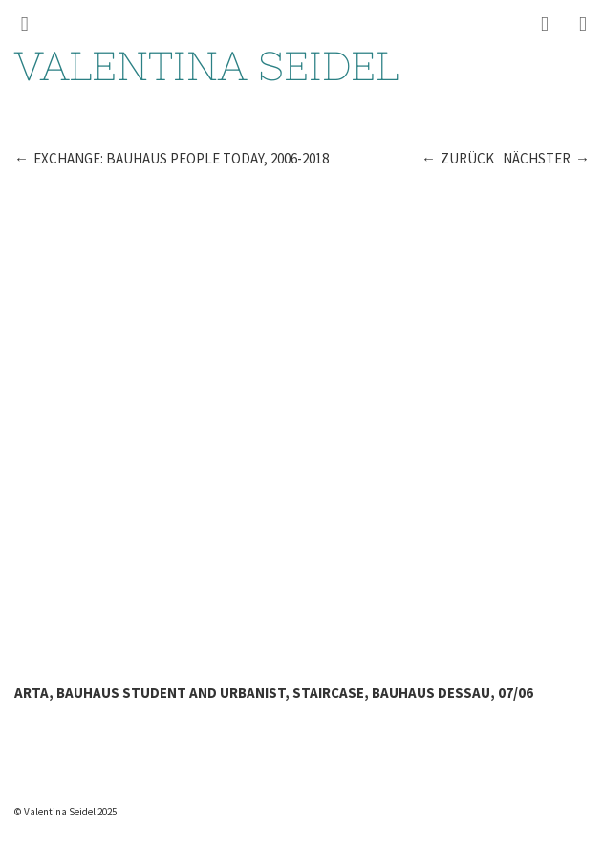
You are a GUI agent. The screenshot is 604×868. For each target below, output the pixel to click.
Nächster (537, 158)
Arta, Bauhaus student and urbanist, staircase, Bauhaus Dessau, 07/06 (274, 693)
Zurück (467, 158)
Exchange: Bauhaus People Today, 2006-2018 (181, 158)
